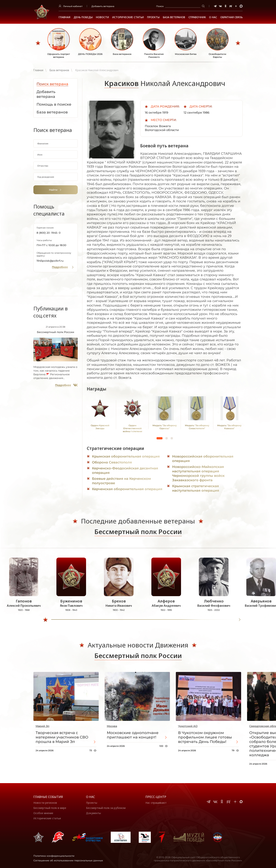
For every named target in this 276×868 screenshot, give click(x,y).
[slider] (45, 620)
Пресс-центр (156, 797)
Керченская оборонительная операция (127, 489)
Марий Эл (42, 726)
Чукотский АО (188, 726)
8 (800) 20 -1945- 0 (49, 233)
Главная (64, 17)
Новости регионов (45, 803)
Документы (93, 813)
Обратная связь (231, 17)
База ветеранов (174, 17)
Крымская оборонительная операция (126, 456)
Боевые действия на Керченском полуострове (121, 481)
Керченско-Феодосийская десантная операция (125, 471)
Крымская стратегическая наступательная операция (196, 488)
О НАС (213, 17)
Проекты (153, 17)
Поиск (160, 6)
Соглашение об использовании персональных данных (68, 860)
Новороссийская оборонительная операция (203, 459)
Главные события (48, 797)
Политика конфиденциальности (54, 856)
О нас (91, 797)
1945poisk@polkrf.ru (50, 261)
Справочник (197, 17)
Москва (112, 726)
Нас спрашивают (156, 803)
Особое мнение (43, 813)
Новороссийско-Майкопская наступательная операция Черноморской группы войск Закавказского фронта (198, 473)
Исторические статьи (128, 17)
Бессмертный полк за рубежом (106, 808)
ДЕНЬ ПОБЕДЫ (83, 17)
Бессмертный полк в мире (50, 808)
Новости (102, 17)
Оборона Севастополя (112, 462)
